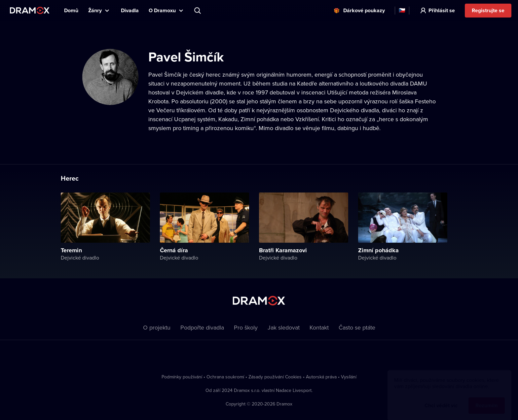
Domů (71, 10)
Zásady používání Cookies (275, 377)
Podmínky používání (182, 377)
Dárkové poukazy (364, 10)
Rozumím (487, 399)
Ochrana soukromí (225, 377)
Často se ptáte (357, 327)
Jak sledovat (284, 327)
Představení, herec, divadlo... (198, 11)
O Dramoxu (162, 10)
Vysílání (349, 377)
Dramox (30, 10)
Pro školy (246, 327)
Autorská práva (321, 377)
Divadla (130, 10)
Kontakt (319, 327)
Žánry (95, 10)
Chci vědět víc (441, 399)
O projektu (157, 327)
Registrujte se (488, 10)
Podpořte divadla (202, 327)
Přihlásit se (442, 10)
